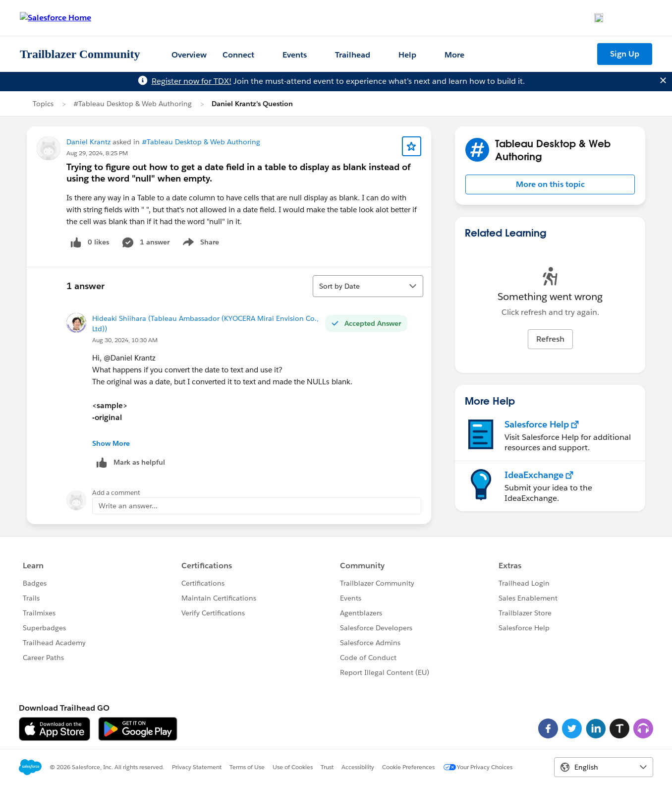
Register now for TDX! (192, 81)
